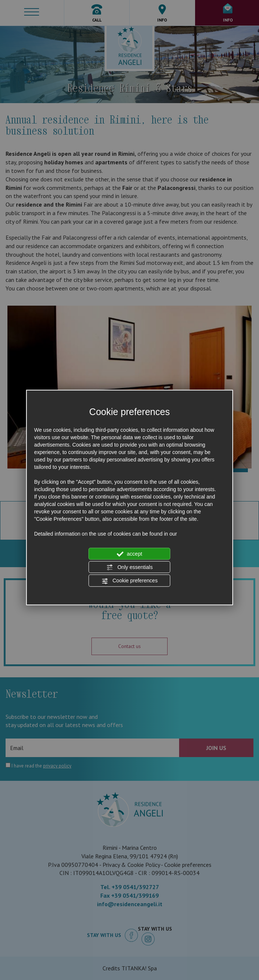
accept (129, 554)
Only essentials (129, 568)
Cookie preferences (129, 581)
